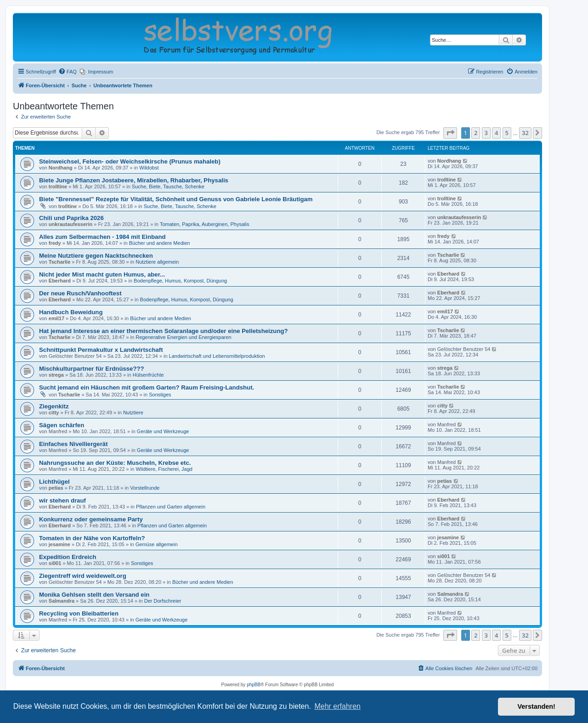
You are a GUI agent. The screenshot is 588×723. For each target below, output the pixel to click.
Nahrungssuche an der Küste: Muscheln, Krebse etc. (115, 463)
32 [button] (525, 133)
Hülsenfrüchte (148, 375)
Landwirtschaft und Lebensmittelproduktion (217, 356)
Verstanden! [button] (537, 706)
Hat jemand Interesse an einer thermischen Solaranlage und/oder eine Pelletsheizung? (164, 331)
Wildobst (149, 168)
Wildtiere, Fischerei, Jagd (164, 469)
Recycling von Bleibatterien (79, 613)
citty (54, 412)
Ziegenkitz (54, 406)
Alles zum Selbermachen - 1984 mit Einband (102, 237)
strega (56, 375)
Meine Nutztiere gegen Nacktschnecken (96, 256)
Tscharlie (60, 262)
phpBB (254, 685)
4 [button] (496, 133)
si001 (55, 563)
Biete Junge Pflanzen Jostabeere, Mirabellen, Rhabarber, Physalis (134, 180)
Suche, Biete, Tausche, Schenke (168, 186)
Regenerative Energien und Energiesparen (184, 337)
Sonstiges (160, 395)
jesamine (59, 544)
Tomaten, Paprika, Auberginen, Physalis (204, 224)
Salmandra (62, 601)
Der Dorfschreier (163, 601)
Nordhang (61, 168)
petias (56, 488)
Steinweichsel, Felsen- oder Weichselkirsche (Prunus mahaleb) (130, 161)
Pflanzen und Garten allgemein (171, 507)
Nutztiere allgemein (157, 262)
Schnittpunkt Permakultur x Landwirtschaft (101, 350)
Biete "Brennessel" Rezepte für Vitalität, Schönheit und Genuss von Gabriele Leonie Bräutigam (176, 199)
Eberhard (60, 281)
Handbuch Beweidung (71, 312)
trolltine (58, 186)
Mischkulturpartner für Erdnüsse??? (92, 369)
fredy (55, 243)
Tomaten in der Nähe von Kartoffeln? (92, 538)
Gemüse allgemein (157, 544)
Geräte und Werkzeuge (163, 431)
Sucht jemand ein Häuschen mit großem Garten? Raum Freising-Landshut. (147, 387)
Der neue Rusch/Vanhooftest (80, 293)
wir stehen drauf (62, 500)
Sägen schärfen (62, 425)
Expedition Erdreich (68, 557)
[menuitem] (68, 72)
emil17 (57, 318)
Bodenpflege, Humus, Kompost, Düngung (180, 281)
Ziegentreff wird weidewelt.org (83, 576)
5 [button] (507, 133)
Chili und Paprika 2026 (71, 218)
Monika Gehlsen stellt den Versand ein (94, 595)
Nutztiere (133, 412)
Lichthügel (54, 482)
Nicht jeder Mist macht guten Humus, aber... (102, 274)
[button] (450, 133)
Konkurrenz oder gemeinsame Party (91, 519)
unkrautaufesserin (71, 224)
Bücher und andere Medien (160, 243)
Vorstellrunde (145, 488)
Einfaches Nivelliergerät (73, 444)
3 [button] (486, 133)
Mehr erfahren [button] (337, 706)
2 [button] (476, 133)
